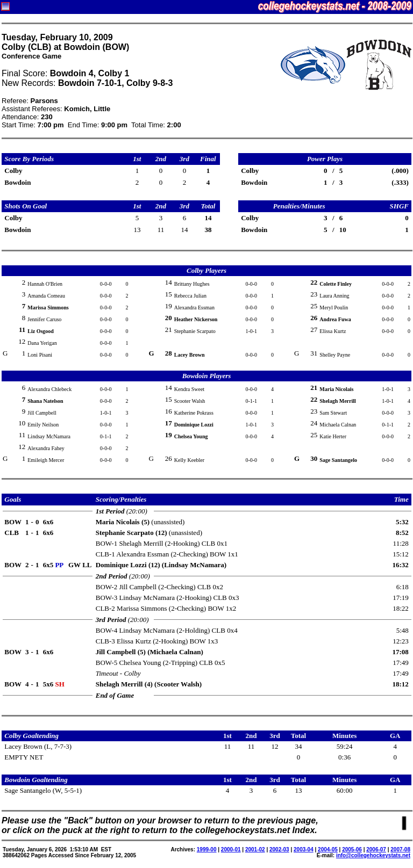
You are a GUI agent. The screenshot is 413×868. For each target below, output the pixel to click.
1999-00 (207, 849)
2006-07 (376, 849)
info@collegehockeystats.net (373, 855)
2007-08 (400, 849)
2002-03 (279, 849)
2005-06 (352, 849)
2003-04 (304, 849)
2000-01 (231, 849)
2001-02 (255, 849)
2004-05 (328, 849)
